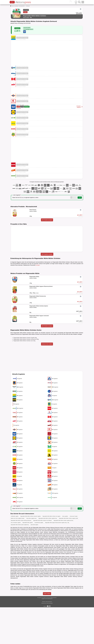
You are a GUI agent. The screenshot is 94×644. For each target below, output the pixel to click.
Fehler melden (47, 630)
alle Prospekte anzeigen (47, 254)
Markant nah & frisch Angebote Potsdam (18, 555)
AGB (47, 638)
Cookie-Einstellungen (49, 640)
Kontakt (43, 640)
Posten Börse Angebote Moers (31, 555)
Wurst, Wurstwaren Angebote (16, 559)
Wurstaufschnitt (22, 6)
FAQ (45, 640)
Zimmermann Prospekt (74, 553)
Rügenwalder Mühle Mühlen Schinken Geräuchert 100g (26, 376)
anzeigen (38, 265)
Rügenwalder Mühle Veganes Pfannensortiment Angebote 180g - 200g (57, 559)
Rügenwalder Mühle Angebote (28, 559)
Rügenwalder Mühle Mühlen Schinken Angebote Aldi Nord (63, 557)
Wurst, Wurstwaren (15, 6)
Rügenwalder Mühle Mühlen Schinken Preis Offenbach (42, 557)
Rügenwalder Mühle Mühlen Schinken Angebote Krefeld (68, 555)
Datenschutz (50, 638)
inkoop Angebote (65, 553)
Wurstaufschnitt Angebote (39, 559)
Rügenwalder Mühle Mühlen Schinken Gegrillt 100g (25, 374)
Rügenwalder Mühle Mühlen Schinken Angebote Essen (48, 555)
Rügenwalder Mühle (42, 599)
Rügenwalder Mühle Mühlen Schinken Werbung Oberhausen (21, 557)
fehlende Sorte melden (47, 381)
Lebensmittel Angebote (34, 561)
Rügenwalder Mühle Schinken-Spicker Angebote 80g (20, 561)
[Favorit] (81, 9)
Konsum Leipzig (16, 589)
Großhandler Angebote (15, 553)
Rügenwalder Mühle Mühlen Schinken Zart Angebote (51, 553)
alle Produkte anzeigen (47, 220)
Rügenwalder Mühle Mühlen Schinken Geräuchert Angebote (30, 553)
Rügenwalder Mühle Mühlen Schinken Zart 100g (24, 377)
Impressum (44, 638)
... (25, 6)
